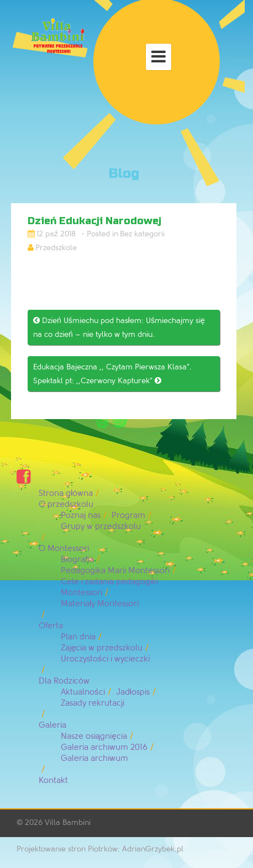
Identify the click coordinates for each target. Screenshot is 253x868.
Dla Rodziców (64, 681)
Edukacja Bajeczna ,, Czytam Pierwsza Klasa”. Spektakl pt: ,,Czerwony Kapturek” (112, 374)
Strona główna (66, 493)
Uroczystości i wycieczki (105, 659)
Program (128, 515)
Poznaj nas (81, 515)
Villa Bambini (68, 822)
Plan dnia (78, 637)
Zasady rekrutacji (93, 703)
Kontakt (53, 780)
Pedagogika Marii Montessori (115, 571)
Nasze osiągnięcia (94, 736)
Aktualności (83, 692)
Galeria (52, 725)
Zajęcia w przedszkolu (102, 648)
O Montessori (64, 549)
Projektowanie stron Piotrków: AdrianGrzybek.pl (100, 849)
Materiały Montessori (100, 604)
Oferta (51, 626)
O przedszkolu (66, 504)
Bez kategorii (142, 234)
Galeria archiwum (94, 758)
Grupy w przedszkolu (101, 526)
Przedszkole (56, 248)
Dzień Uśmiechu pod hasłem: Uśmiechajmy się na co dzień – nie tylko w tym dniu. (119, 327)
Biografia (77, 560)
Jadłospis (133, 692)
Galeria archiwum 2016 (104, 747)
